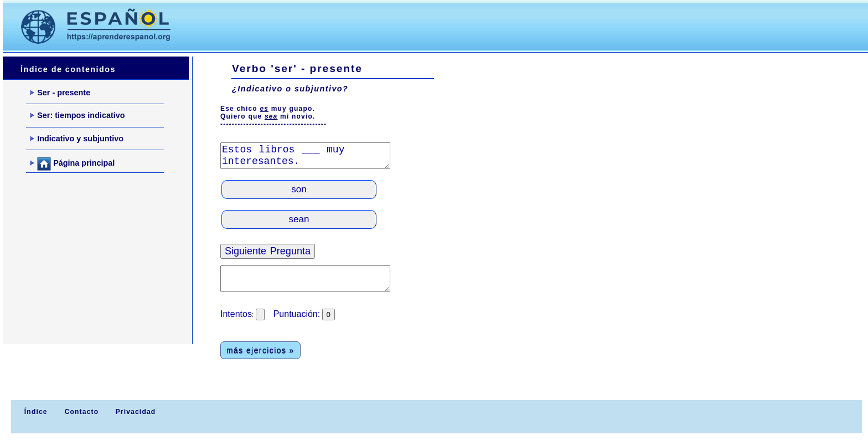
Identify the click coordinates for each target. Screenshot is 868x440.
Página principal (72, 164)
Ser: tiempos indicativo (77, 115)
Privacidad (136, 412)
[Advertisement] (392, 25)
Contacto (82, 412)
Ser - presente (60, 93)
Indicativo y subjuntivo (77, 139)
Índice (34, 412)
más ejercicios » (260, 350)
